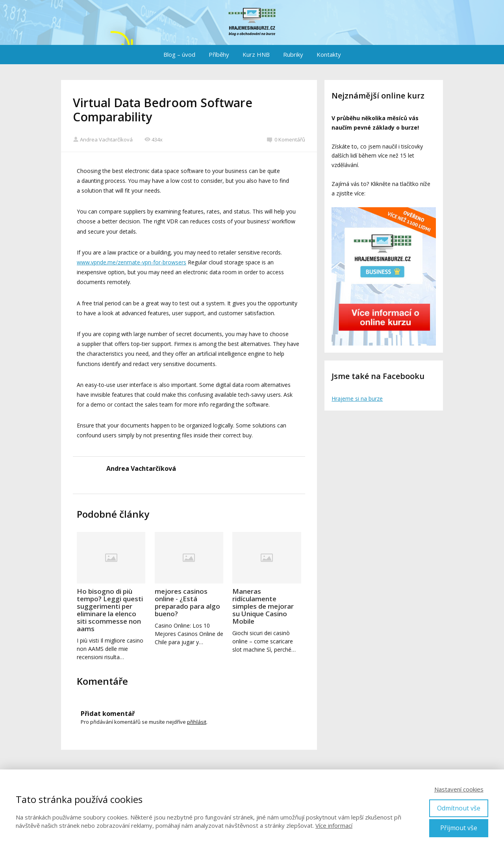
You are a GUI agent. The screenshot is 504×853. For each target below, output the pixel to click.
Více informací (334, 825)
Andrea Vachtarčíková (103, 139)
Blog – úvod (179, 54)
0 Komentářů (286, 139)
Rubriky (293, 54)
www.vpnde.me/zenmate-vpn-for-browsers (132, 262)
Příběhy (219, 54)
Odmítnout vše (459, 808)
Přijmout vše (459, 828)
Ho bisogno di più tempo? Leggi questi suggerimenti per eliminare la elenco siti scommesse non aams (110, 610)
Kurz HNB (256, 54)
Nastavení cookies (459, 789)
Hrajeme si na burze (357, 399)
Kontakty (329, 54)
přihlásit (197, 722)
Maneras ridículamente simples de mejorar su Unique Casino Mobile (263, 606)
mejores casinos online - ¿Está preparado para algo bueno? (187, 602)
